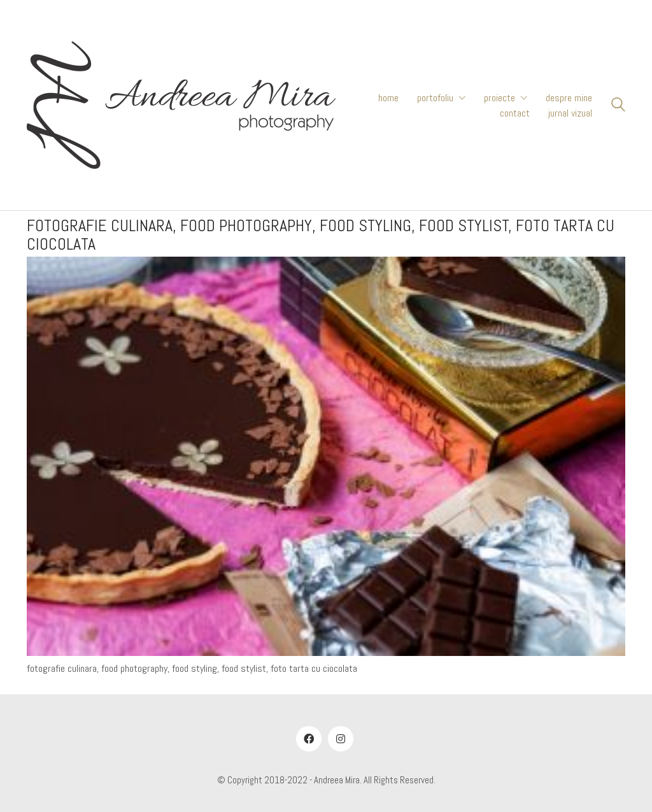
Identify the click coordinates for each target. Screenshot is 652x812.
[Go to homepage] (181, 105)
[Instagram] (341, 739)
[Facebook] (309, 739)
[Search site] (618, 106)
